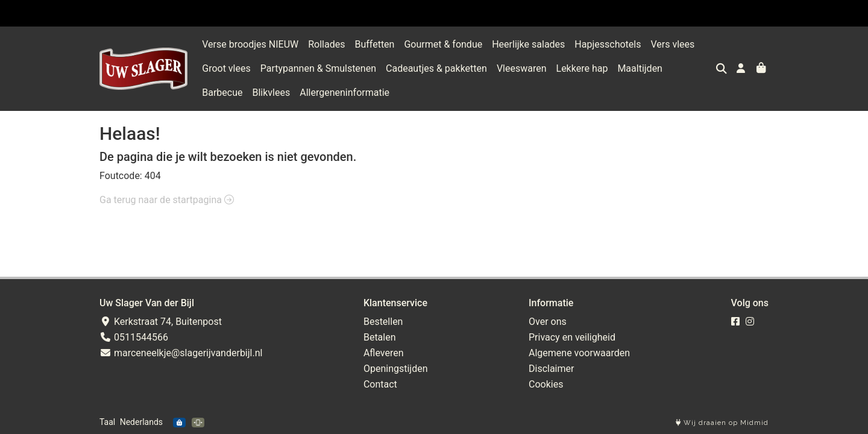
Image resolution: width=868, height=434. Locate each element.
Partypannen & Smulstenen (318, 68)
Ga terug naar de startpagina (167, 200)
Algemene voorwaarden (579, 353)
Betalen (380, 337)
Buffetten (374, 44)
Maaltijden (640, 68)
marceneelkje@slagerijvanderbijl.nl (181, 353)
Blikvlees (221, 93)
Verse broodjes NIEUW (250, 44)
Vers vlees (672, 44)
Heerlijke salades (528, 44)
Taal (107, 422)
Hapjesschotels (608, 44)
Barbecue (692, 68)
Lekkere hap (582, 68)
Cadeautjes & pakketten (436, 68)
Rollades (326, 44)
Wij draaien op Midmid (722, 423)
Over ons (548, 322)
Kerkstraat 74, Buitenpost (161, 322)
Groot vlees (226, 68)
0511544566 (134, 337)
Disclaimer (551, 369)
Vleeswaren (522, 68)
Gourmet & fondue (443, 44)
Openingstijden (396, 369)
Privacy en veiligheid (572, 337)
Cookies (546, 384)
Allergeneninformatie (294, 93)
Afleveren (384, 353)
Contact (380, 384)
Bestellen (383, 322)
